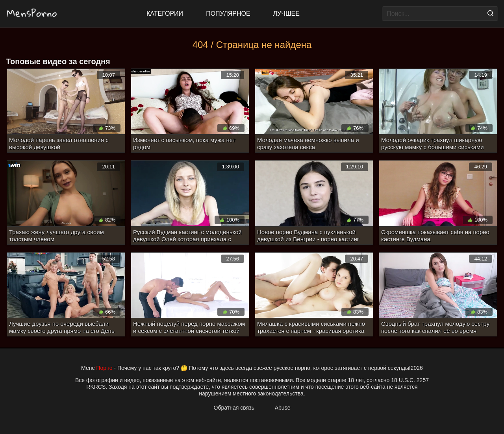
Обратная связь (234, 408)
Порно (104, 368)
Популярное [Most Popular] (228, 14)
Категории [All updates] (165, 14)
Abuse (283, 408)
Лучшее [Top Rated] (286, 14)
